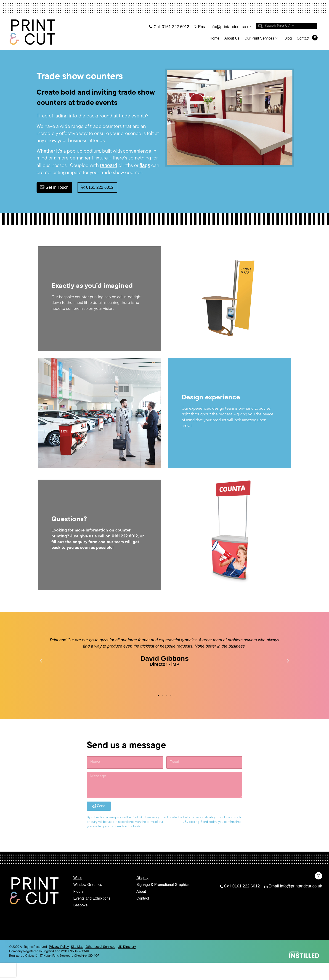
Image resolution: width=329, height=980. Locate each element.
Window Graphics (88, 885)
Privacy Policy (59, 947)
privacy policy (174, 822)
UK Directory (127, 947)
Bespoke (80, 905)
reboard (109, 165)
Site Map (77, 947)
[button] (41, 661)
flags (145, 165)
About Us (232, 38)
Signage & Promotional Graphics (163, 885)
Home (215, 38)
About (141, 891)
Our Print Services (261, 38)
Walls (78, 878)
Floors (78, 891)
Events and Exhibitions (92, 898)
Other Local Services (100, 947)
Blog (288, 38)
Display (142, 878)
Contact (303, 38)
